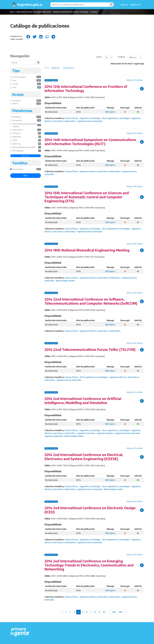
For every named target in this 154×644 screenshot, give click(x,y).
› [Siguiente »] (126, 612)
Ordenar (122, 57)
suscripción (27, 101)
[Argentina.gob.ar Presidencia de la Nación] (20, 632)
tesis (27, 87)
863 (121, 612)
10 (104, 612)
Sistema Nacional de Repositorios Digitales (27, 125)
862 (114, 612)
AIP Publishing (27, 151)
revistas (27, 84)
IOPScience (27, 133)
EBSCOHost (27, 137)
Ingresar (125, 5)
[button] (112, 5)
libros (27, 80)
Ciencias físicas (27, 169)
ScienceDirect (27, 130)
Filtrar (26, 176)
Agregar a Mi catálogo (135, 80)
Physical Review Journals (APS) (27, 147)
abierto (27, 104)
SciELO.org (27, 144)
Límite (99, 57)
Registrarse (136, 5)
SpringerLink (27, 120)
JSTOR (27, 140)
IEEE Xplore (27, 117)
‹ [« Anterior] (63, 612)
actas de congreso (27, 77)
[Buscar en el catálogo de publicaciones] (80, 5)
